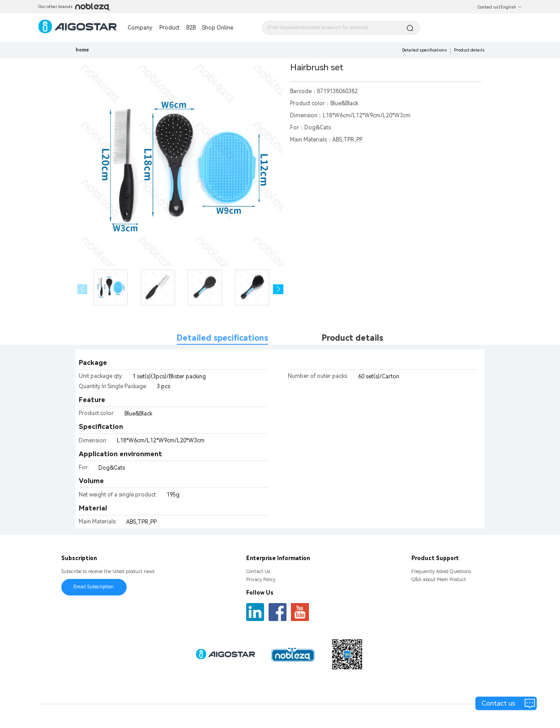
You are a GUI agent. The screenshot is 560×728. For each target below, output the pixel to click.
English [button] (511, 7)
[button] (278, 289)
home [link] (82, 50)
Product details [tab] (353, 338)
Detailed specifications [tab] (222, 338)
